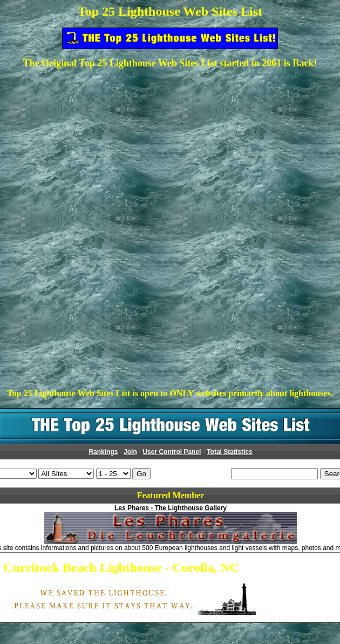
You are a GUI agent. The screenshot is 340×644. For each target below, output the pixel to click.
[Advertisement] (170, 153)
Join (130, 452)
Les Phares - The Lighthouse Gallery (171, 508)
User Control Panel (172, 452)
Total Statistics (229, 452)
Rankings (103, 452)
